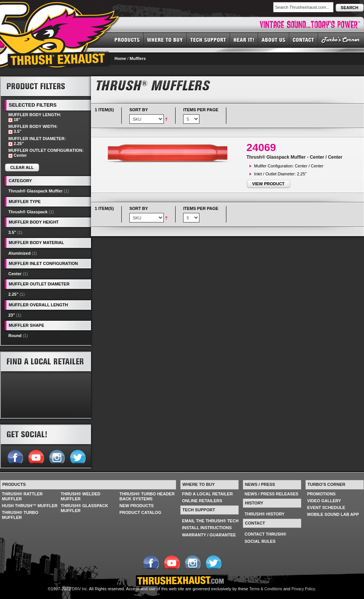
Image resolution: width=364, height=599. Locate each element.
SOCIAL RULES (260, 541)
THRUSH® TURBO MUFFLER (20, 515)
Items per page (201, 110)
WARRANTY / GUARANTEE (209, 535)
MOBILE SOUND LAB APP (333, 514)
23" (12, 315)
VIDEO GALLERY (324, 501)
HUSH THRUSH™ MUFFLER (30, 506)
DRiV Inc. (80, 589)
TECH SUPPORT (209, 39)
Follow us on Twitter (78, 456)
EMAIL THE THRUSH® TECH (210, 521)
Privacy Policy (303, 589)
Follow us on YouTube (36, 456)
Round (15, 336)
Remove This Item (10, 120)
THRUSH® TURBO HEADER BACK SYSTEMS (147, 496)
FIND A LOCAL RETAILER (207, 494)
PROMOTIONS (321, 494)
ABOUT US (274, 39)
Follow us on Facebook (15, 456)
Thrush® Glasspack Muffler (35, 191)
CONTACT (304, 39)
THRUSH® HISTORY (264, 514)
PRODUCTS (127, 39)
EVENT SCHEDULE (326, 508)
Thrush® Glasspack (28, 212)
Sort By (139, 110)
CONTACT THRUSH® (265, 534)
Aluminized (20, 253)
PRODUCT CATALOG (140, 512)
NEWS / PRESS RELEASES (271, 494)
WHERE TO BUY (165, 39)
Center (15, 274)
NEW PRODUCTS (136, 506)
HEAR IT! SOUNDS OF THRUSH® (244, 39)
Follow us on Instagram (57, 456)
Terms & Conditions (266, 589)
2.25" (13, 294)
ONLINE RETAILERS (202, 501)
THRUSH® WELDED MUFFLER (81, 496)
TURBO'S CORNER (341, 39)
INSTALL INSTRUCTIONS (207, 528)
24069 (261, 147)
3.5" (12, 232)
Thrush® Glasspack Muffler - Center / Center (294, 157)
